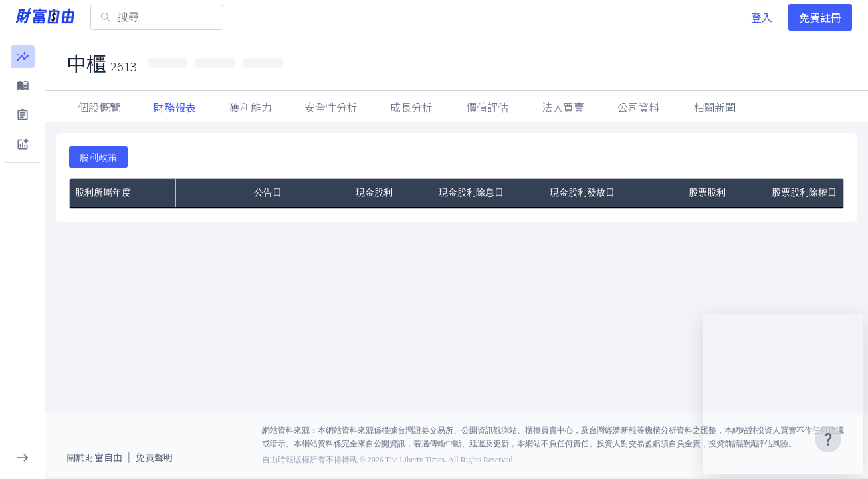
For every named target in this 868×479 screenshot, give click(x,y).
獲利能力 (251, 107)
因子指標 (563, 107)
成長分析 (411, 107)
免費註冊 (820, 17)
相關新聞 (790, 107)
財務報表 (175, 107)
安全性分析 (331, 107)
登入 (762, 17)
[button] (23, 57)
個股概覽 (99, 107)
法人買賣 (639, 107)
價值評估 (487, 107)
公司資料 (714, 107)
